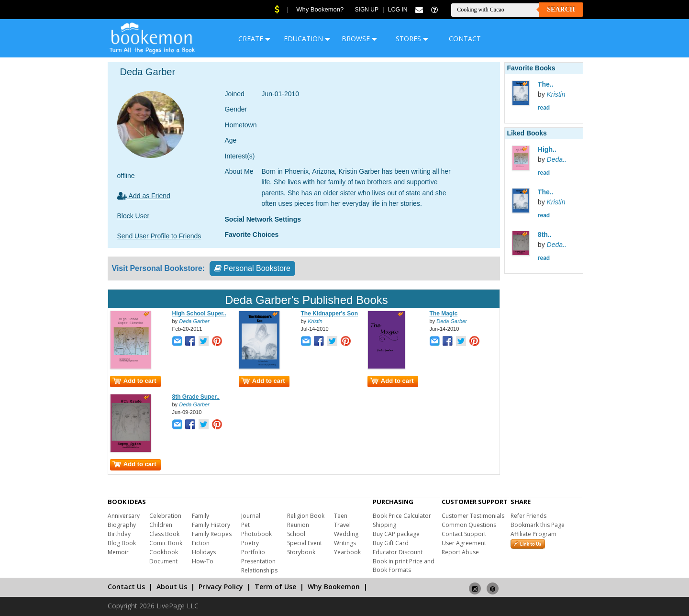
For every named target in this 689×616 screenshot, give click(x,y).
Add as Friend (144, 196)
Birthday (119, 534)
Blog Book (122, 543)
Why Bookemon (334, 587)
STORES (412, 39)
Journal (251, 516)
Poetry (250, 543)
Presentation (258, 561)
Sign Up (367, 10)
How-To (203, 561)
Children (161, 525)
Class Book (164, 534)
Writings (345, 543)
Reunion (298, 525)
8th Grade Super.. (196, 397)
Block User (133, 216)
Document (163, 561)
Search (561, 9)
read (544, 108)
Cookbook (164, 552)
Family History (211, 525)
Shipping (384, 525)
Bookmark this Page (538, 525)
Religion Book (306, 516)
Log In (398, 10)
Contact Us (126, 587)
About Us (172, 587)
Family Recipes (212, 534)
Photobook (256, 534)
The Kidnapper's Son (330, 314)
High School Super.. (199, 314)
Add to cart (134, 381)
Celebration (165, 516)
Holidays (204, 552)
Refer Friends (528, 516)
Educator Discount (398, 552)
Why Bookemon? (320, 9)
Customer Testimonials (473, 516)
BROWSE (359, 39)
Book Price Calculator (402, 516)
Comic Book (166, 543)
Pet (245, 525)
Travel (342, 525)
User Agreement (464, 543)
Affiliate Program (533, 534)
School (296, 534)
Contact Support (464, 534)
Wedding (346, 534)
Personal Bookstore (252, 268)
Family (200, 516)
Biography (122, 525)
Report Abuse (460, 552)
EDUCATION (307, 39)
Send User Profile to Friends (159, 236)
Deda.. (557, 159)
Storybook (301, 552)
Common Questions (469, 525)
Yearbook (347, 552)
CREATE (254, 39)
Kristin (315, 321)
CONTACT (465, 39)
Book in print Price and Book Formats (404, 566)
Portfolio (253, 552)
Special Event (305, 543)
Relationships (259, 570)
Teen (341, 516)
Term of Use (275, 587)
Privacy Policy (221, 587)
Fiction (201, 543)
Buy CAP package (396, 534)
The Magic (444, 314)
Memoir (118, 552)
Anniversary (124, 516)
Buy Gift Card (391, 543)
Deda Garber (194, 321)
